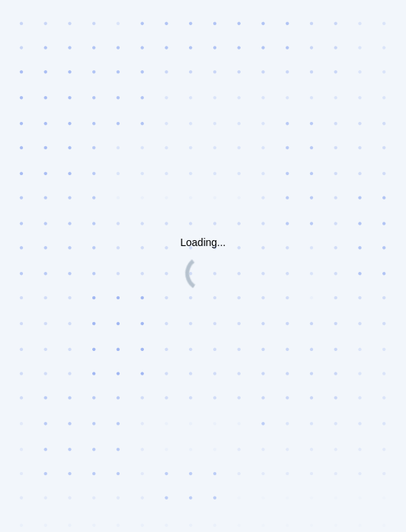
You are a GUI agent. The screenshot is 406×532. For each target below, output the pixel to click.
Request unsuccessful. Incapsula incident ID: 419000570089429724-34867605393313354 (203, 266)
